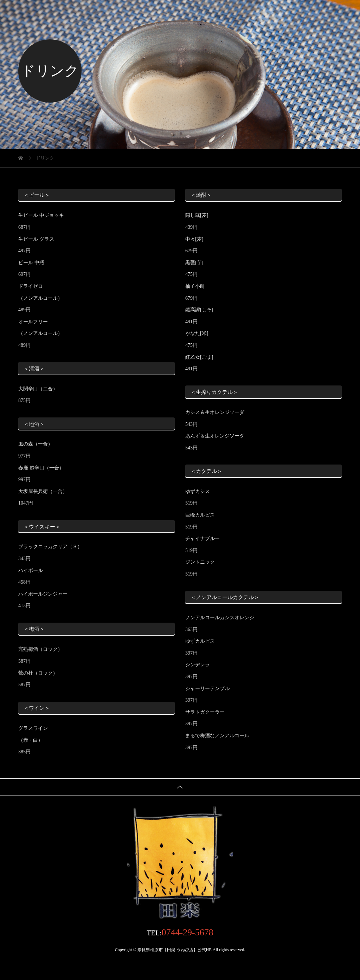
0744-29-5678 (187, 932)
